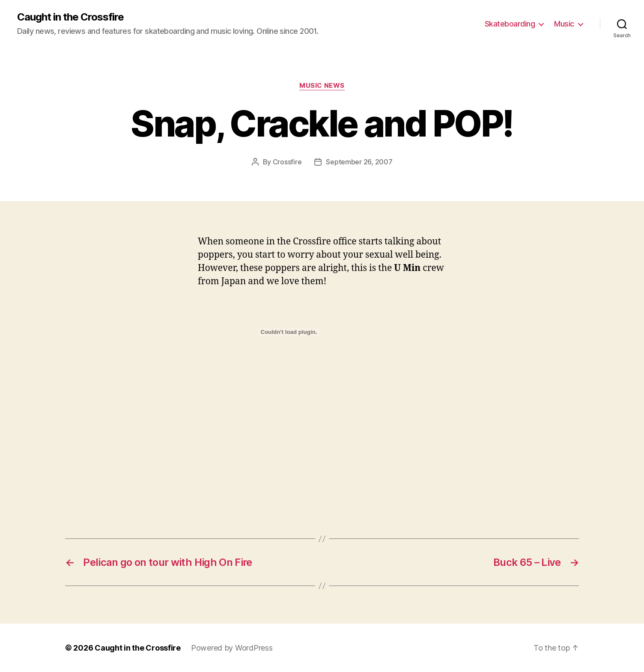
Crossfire (287, 162)
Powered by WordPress (232, 648)
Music (564, 24)
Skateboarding (510, 24)
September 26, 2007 (359, 162)
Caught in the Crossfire (70, 17)
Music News (322, 86)
